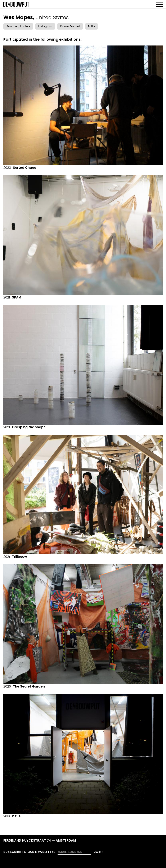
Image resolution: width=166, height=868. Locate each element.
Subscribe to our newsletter (29, 852)
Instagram (45, 26)
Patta (91, 26)
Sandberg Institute (18, 26)
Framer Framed (70, 26)
